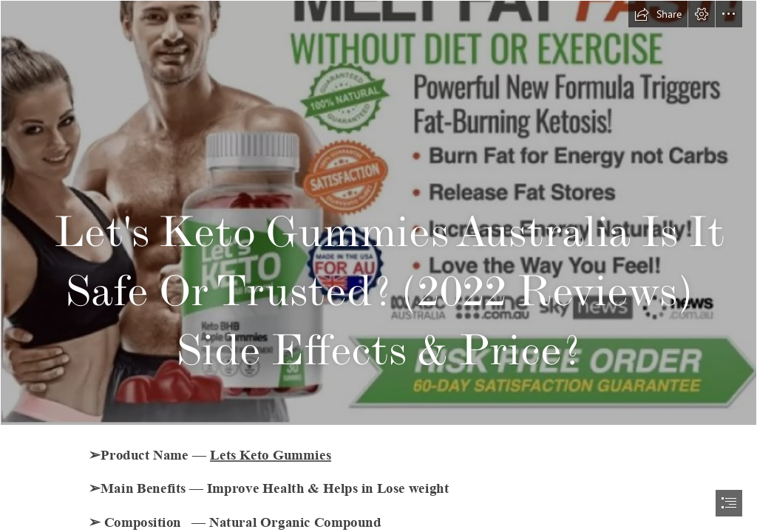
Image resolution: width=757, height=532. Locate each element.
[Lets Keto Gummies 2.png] (378, 213)
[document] (378, 266)
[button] (658, 14)
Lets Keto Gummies (271, 455)
